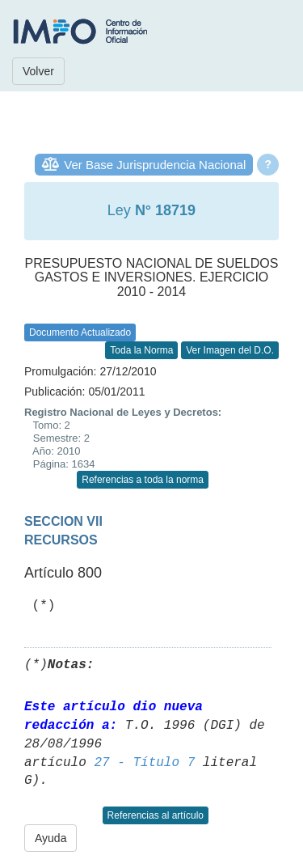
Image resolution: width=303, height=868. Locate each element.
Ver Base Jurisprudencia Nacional (155, 165)
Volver (38, 71)
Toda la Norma (141, 350)
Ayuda (50, 838)
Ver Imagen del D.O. (230, 350)
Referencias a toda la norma (143, 480)
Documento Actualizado (80, 332)
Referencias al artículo (156, 815)
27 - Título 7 (144, 763)
